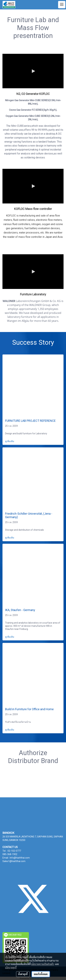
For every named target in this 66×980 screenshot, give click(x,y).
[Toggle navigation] (62, 5)
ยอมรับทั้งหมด (41, 974)
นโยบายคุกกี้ (11, 967)
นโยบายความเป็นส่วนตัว (43, 964)
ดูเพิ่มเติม (10, 441)
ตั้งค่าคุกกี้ (23, 974)
